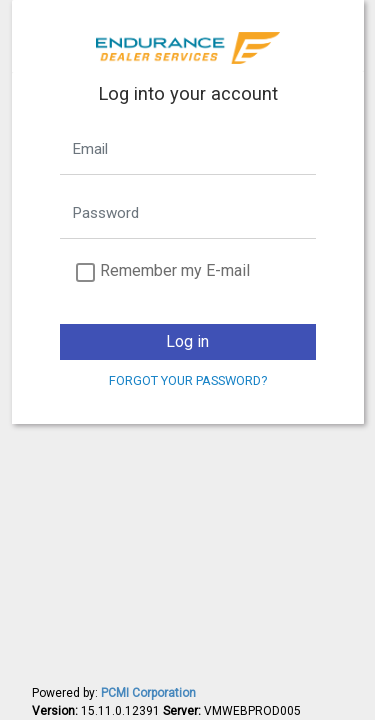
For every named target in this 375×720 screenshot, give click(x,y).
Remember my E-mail (175, 270)
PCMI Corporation (148, 693)
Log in (187, 341)
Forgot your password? (188, 380)
